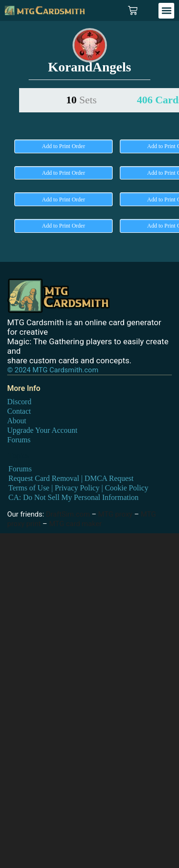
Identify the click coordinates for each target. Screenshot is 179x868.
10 (81, 100)
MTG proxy (116, 514)
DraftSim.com (68, 514)
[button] (166, 11)
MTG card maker (76, 524)
